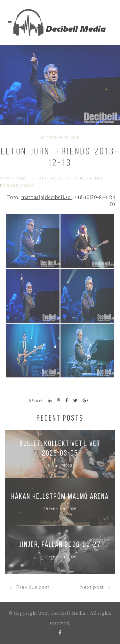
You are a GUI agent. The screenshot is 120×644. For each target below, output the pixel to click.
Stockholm (13, 178)
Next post (95, 587)
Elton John (70, 178)
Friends (95, 178)
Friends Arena (17, 186)
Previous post (30, 587)
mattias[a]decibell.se (46, 197)
